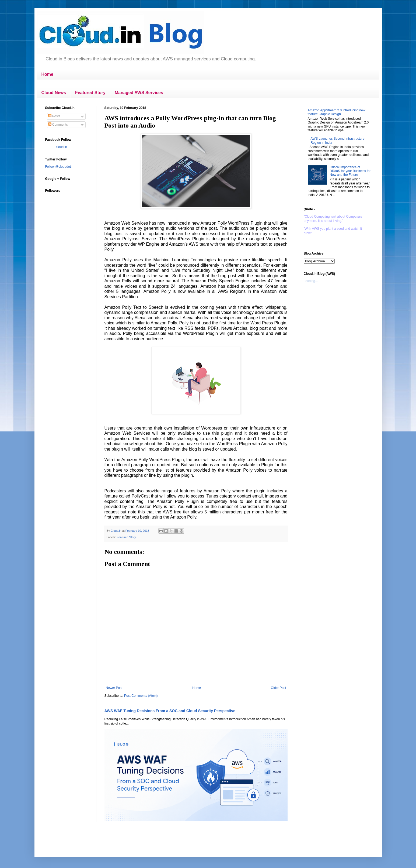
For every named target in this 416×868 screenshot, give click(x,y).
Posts (54, 116)
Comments (58, 125)
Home (47, 74)
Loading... (311, 281)
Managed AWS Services (139, 93)
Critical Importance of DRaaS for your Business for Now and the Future (350, 171)
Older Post (279, 688)
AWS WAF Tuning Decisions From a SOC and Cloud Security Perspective (170, 711)
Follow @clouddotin (59, 167)
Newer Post (114, 688)
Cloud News (54, 93)
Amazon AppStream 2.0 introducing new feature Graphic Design (337, 112)
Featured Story (90, 93)
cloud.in (62, 147)
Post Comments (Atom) (141, 696)
